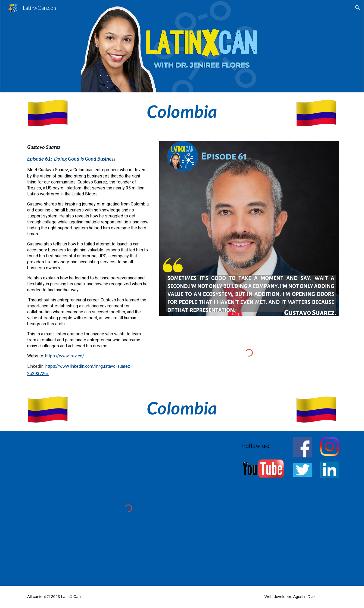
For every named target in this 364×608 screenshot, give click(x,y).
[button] (357, 8)
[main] (182, 112)
